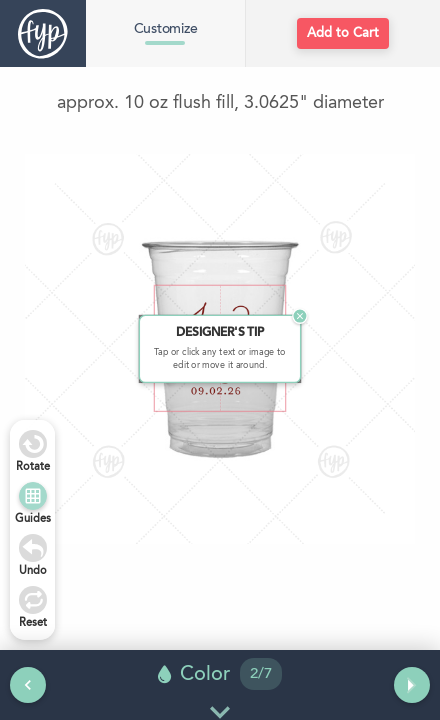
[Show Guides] (33, 496)
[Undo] (33, 548)
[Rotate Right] (33, 444)
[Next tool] (412, 685)
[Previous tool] (28, 685)
